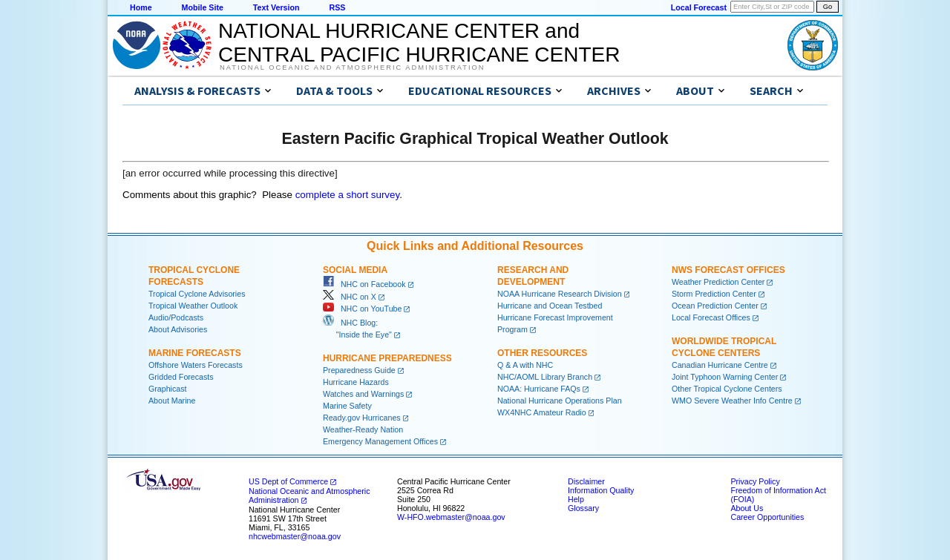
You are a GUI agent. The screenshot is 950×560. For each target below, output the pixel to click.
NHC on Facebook (364, 284)
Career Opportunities (767, 517)
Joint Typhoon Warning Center (725, 377)
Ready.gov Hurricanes (362, 418)
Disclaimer (586, 481)
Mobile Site (203, 7)
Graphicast (168, 389)
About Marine (172, 401)
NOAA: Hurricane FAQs (539, 389)
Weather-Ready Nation (363, 429)
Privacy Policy (755, 481)
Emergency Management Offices (380, 441)
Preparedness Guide (359, 370)
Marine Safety (347, 406)
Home (141, 7)
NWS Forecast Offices (728, 270)
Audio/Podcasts (176, 317)
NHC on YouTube (362, 309)
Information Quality (601, 490)
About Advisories (178, 329)
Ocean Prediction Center (715, 306)
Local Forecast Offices (711, 317)
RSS (337, 7)
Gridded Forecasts (181, 377)
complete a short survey (348, 195)
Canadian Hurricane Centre (720, 365)
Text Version (276, 7)
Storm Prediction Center (714, 294)
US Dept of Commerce (288, 481)
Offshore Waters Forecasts (196, 365)
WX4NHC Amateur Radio (542, 412)
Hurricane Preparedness (387, 358)
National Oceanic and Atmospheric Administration (352, 67)
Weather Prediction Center (718, 282)
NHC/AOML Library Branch (545, 377)
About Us (747, 508)
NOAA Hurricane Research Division (560, 294)
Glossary (583, 508)
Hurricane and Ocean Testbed (550, 306)
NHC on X (350, 297)
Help (576, 499)
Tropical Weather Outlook (193, 306)
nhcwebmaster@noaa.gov (295, 536)
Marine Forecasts (195, 353)
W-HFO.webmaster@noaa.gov (451, 517)
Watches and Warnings (363, 394)
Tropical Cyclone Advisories (197, 294)
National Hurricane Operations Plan (560, 401)
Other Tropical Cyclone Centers (727, 389)
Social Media (355, 270)
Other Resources (542, 353)
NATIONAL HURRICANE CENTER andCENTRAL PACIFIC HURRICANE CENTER (419, 43)
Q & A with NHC (525, 365)
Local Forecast (699, 7)
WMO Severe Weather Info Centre (732, 401)
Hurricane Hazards (356, 382)
